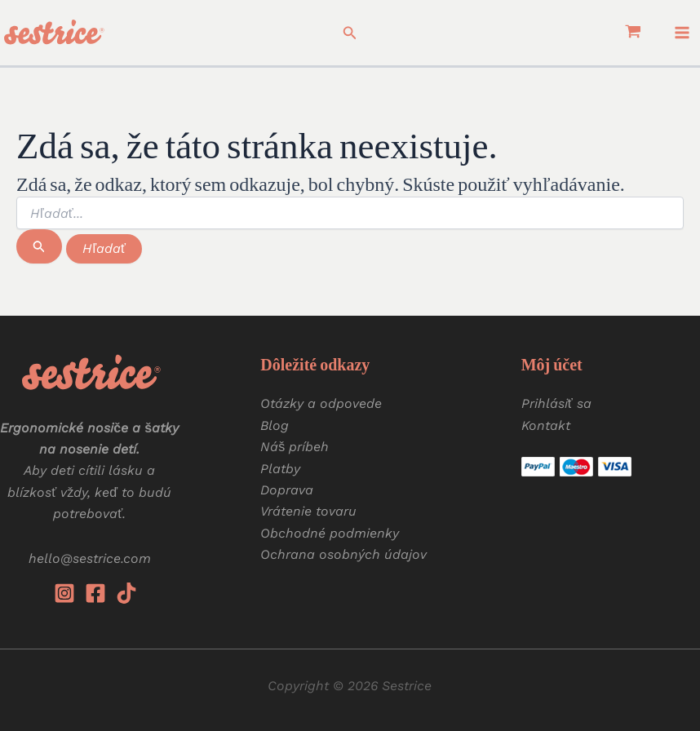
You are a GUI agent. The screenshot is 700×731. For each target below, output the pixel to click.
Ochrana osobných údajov (343, 554)
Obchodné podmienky (330, 533)
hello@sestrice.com (90, 558)
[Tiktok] (126, 593)
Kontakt (546, 425)
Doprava (287, 490)
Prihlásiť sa (556, 403)
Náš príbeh (295, 447)
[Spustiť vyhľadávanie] (39, 246)
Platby (280, 469)
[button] (350, 33)
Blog (275, 425)
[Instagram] (64, 593)
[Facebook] (95, 593)
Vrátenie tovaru (308, 511)
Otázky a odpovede (321, 403)
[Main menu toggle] (682, 33)
